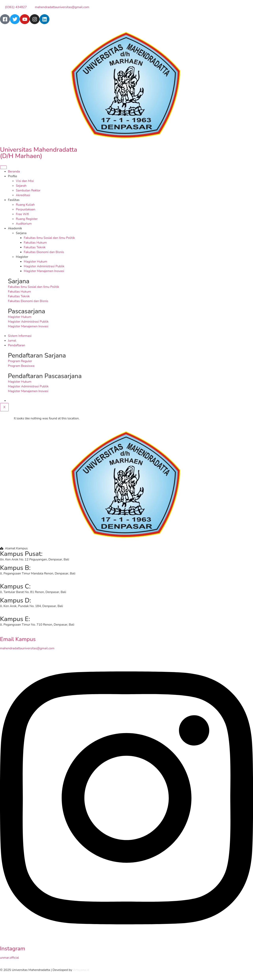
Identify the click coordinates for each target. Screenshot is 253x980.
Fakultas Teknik (35, 247)
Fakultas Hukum (35, 243)
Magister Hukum (35, 262)
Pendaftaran (17, 345)
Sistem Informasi (20, 336)
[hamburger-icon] (3, 167)
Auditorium (24, 224)
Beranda (14, 171)
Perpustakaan (25, 209)
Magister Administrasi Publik (44, 266)
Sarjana (21, 233)
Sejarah (21, 186)
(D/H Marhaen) (21, 156)
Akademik (15, 228)
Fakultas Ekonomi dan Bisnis (44, 252)
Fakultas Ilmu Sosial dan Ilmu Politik (49, 238)
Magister (22, 257)
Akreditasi (23, 195)
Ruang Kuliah (25, 205)
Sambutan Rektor (28, 190)
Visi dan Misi (25, 181)
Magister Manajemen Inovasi (44, 271)
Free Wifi (22, 214)
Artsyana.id (81, 970)
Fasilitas (14, 200)
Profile (13, 176)
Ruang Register (27, 219)
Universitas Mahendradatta (39, 150)
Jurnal (12, 341)
